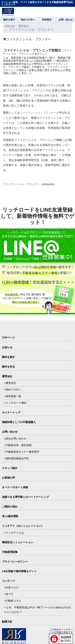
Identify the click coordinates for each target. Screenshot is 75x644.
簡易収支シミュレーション (18, 542)
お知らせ (7, 347)
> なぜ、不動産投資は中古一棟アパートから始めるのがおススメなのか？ (38, 610)
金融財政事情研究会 (15, 64)
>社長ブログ (11, 587)
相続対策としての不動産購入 (19, 422)
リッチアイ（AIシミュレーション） (23, 526)
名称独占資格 (42, 95)
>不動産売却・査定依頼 (18, 445)
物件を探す (8, 357)
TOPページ (9, 338)
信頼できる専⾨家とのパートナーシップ (25, 497)
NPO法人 (40, 64)
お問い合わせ (10, 432)
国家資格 (16, 58)
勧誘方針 (7, 622)
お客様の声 (8, 478)
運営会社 (23, 26)
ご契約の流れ (10, 507)
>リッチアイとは (14, 533)
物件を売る (8, 367)
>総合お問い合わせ (15, 439)
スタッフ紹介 (10, 468)
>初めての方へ (13, 390)
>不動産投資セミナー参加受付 (22, 452)
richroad (10, 26)
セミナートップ (11, 412)
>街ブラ (9, 594)
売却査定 (47, 20)
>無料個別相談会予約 (16, 458)
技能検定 (34, 58)
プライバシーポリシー (15, 562)
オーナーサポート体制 (15, 487)
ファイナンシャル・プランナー (38, 113)
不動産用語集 (10, 552)
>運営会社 (10, 383)
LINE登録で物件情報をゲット (19, 571)
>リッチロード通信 (15, 403)
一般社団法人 (62, 61)
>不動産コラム (13, 601)
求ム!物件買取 (10, 516)
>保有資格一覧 (13, 396)
